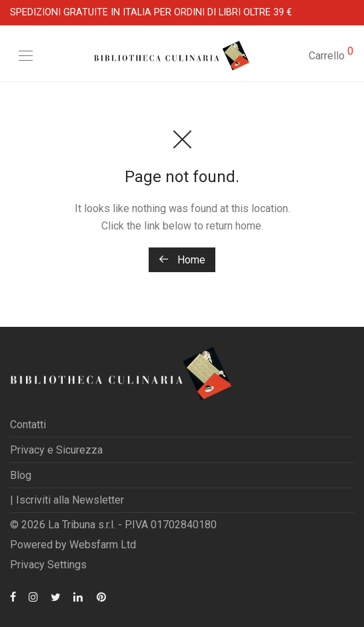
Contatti (28, 425)
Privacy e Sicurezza (56, 450)
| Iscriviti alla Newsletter (67, 500)
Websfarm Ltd (103, 545)
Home (182, 260)
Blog (21, 475)
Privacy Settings (48, 565)
